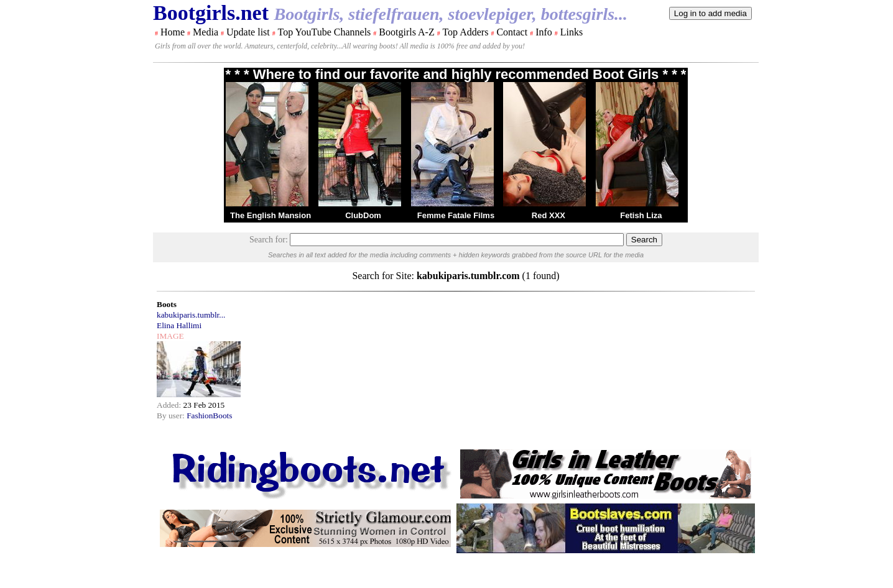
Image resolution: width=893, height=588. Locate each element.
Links (571, 32)
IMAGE (170, 336)
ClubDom (363, 215)
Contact (512, 32)
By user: (172, 416)
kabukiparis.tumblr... (191, 315)
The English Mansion (271, 215)
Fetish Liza (641, 215)
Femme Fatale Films (456, 215)
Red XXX (548, 215)
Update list (248, 32)
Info (544, 32)
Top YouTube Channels (324, 32)
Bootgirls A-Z (406, 32)
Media (206, 32)
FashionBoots (209, 416)
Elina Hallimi (179, 325)
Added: (170, 405)
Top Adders (465, 32)
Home (173, 32)
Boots (167, 304)
